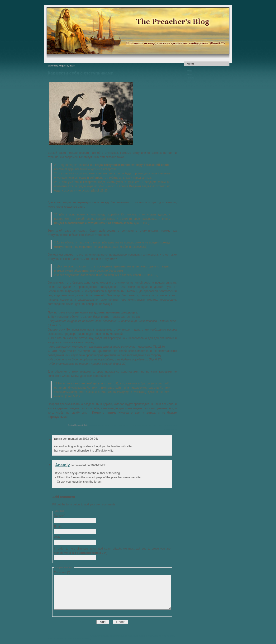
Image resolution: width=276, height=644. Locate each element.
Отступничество (138, 425)
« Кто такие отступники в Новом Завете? (69, 638)
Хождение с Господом (117, 425)
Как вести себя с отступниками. (81, 73)
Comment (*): (62, 572)
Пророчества (155, 425)
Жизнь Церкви (96, 425)
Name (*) (60, 516)
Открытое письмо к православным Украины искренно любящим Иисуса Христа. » (134, 636)
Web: (57, 537)
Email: (58, 527)
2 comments (171, 429)
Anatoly (62, 465)
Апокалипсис (170, 425)
